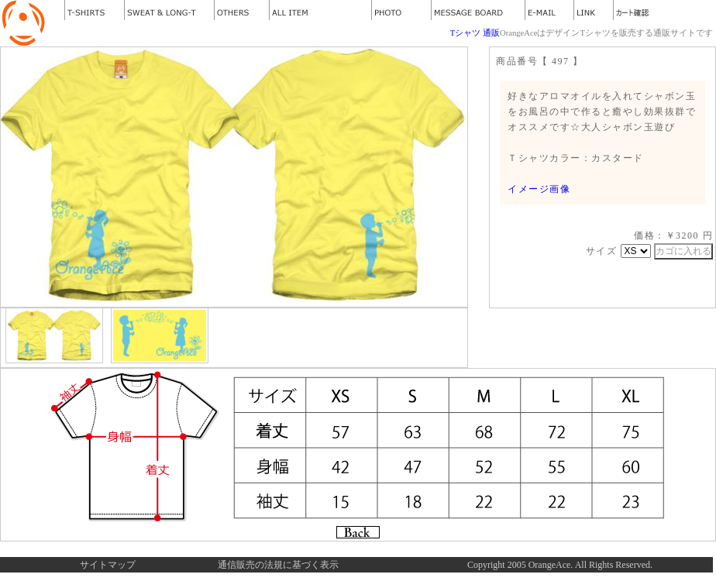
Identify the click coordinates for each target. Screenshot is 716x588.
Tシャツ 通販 (475, 33)
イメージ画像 (539, 189)
